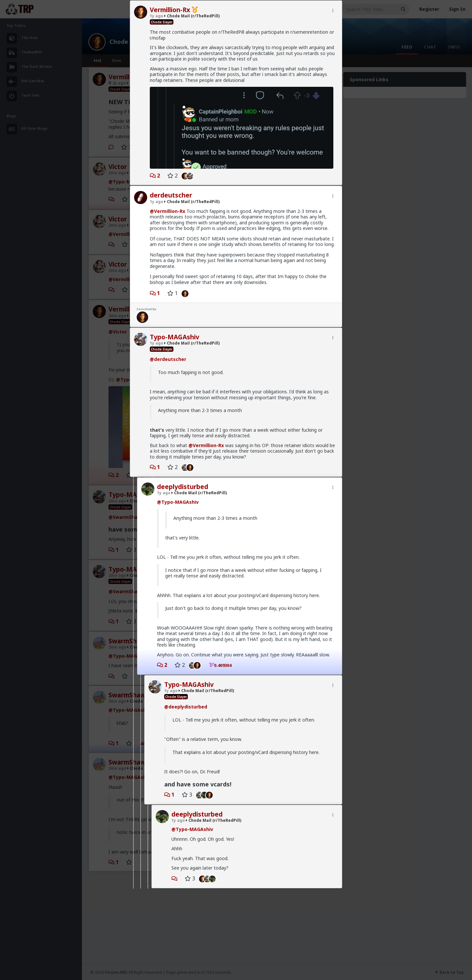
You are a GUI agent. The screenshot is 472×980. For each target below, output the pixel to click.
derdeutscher (171, 156)
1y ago (157, 162)
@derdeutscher (168, 320)
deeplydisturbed (183, 447)
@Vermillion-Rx (167, 172)
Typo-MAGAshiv (175, 298)
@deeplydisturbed (186, 667)
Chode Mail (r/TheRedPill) (192, 162)
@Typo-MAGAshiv (178, 463)
